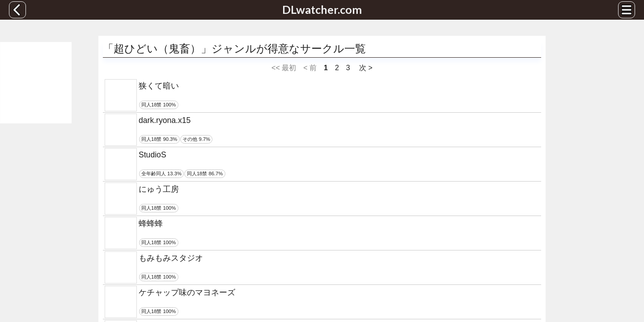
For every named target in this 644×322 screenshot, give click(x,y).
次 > (365, 68)
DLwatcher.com (322, 9)
